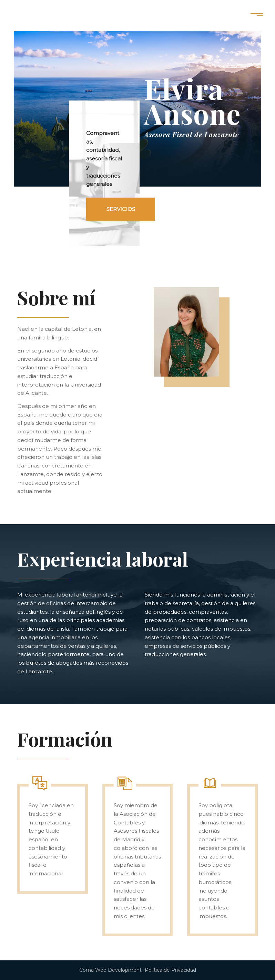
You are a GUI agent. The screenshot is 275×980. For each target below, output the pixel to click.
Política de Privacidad (170, 970)
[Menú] (257, 15)
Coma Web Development (110, 970)
